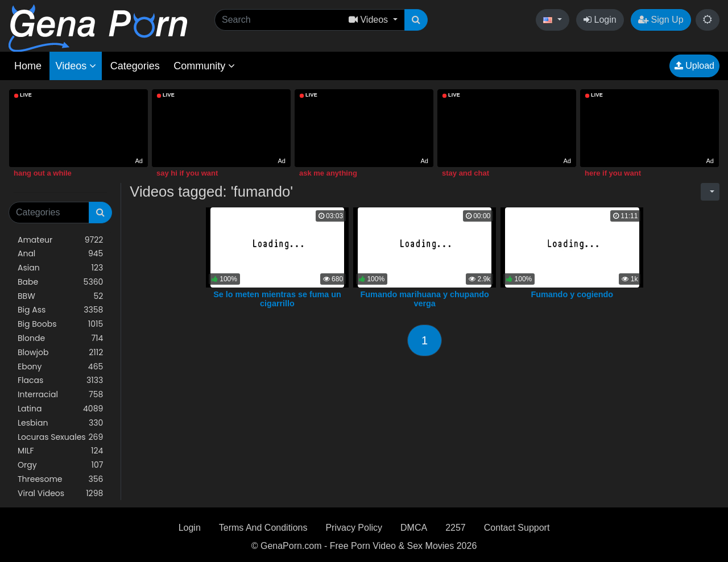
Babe (60, 282)
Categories (135, 66)
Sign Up (661, 20)
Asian (60, 268)
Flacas (60, 380)
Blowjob (60, 353)
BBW (60, 296)
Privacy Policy (354, 528)
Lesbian (60, 423)
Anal (60, 254)
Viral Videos (60, 494)
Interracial (60, 395)
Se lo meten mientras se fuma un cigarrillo (277, 299)
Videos (76, 66)
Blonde (60, 338)
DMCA (414, 528)
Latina (60, 409)
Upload (694, 66)
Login (600, 20)
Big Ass (60, 310)
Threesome (60, 479)
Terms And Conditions (263, 528)
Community (204, 66)
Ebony (60, 367)
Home (28, 66)
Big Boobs (60, 324)
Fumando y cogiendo (572, 294)
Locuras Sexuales (60, 437)
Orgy (60, 465)
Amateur (60, 240)
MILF (60, 451)
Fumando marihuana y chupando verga (425, 299)
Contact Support (517, 528)
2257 (456, 528)
